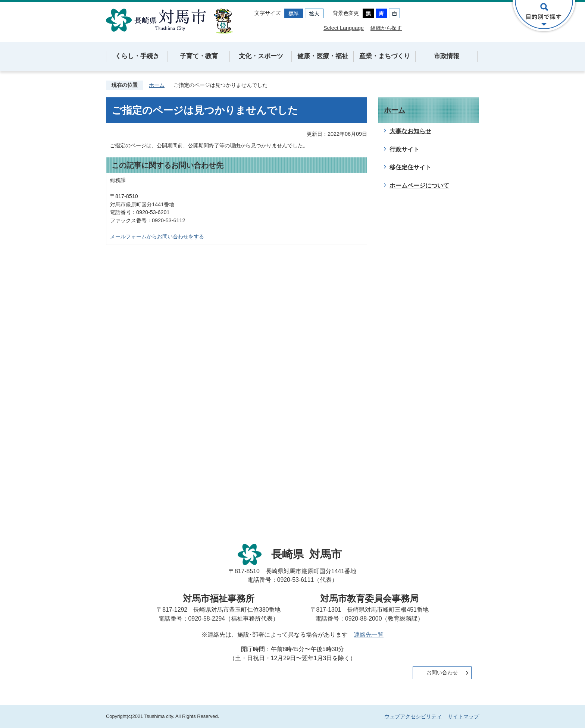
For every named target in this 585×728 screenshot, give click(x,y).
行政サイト (404, 149)
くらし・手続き (137, 56)
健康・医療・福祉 (323, 56)
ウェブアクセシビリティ (413, 716)
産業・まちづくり (385, 56)
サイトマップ (463, 716)
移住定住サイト (410, 167)
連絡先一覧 (369, 635)
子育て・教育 (199, 56)
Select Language (344, 28)
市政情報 (447, 56)
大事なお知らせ (410, 131)
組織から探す (386, 28)
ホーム (157, 85)
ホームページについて (419, 186)
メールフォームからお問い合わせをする (157, 236)
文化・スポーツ (261, 56)
